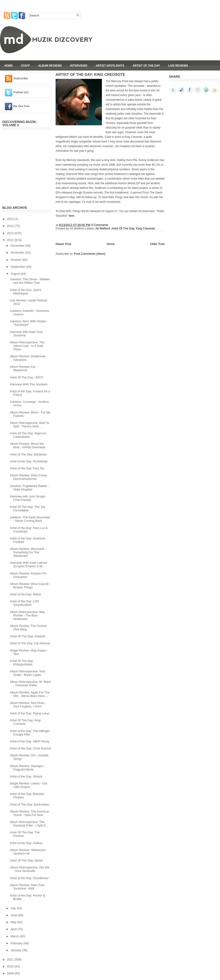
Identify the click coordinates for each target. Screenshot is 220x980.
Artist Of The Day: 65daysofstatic (22, 663)
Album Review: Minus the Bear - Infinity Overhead (27, 445)
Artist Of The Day (146, 66)
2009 (11, 973)
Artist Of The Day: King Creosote (25, 722)
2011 (11, 959)
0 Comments (100, 225)
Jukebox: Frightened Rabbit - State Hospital (29, 488)
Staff (25, 66)
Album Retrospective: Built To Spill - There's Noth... (29, 425)
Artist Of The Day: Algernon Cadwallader (28, 435)
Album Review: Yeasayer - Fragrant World (27, 768)
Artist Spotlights (110, 66)
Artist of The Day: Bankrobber (30, 804)
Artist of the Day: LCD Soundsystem (24, 603)
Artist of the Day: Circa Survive (30, 748)
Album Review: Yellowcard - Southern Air (28, 852)
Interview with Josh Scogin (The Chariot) (27, 498)
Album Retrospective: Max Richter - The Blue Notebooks (27, 615)
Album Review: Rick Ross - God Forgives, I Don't (28, 705)
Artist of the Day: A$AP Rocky (30, 741)
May (14, 922)
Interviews (79, 66)
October (16, 260)
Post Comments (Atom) (90, 254)
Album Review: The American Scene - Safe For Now (29, 813)
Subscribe (21, 78)
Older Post (157, 244)
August (16, 274)
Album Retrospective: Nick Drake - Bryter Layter (27, 673)
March (15, 936)
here (71, 216)
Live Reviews (178, 66)
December (18, 246)
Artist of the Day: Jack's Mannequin (25, 292)
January (16, 950)
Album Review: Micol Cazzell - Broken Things (30, 586)
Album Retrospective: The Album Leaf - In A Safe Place (27, 346)
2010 (11, 966)
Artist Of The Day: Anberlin (28, 636)
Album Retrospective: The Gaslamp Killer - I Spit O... (29, 824)
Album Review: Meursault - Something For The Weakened (28, 552)
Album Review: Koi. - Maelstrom (24, 368)
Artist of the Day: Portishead (28, 461)
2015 (11, 219)
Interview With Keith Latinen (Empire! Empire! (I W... (28, 564)
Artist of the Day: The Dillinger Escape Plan (30, 733)
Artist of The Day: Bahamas (28, 454)
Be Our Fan (22, 106)
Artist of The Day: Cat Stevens (30, 643)
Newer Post (63, 244)
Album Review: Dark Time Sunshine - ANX (27, 887)
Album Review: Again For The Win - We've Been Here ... (30, 694)
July (14, 908)
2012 (11, 240)
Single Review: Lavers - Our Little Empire (28, 785)
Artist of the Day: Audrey (26, 843)
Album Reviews (50, 66)
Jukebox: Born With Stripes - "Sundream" (29, 323)
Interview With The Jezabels (28, 384)
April (14, 929)
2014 (11, 226)
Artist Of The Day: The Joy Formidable (27, 509)
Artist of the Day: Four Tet (27, 468)
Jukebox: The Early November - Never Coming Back (30, 519)
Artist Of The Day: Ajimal (26, 860)
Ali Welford (103, 228)
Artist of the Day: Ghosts (26, 776)
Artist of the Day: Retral (25, 594)
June (14, 915)
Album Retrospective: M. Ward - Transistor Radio (30, 683)
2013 (11, 233)
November (18, 253)
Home (9, 66)
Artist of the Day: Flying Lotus (29, 713)
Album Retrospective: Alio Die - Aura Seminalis (30, 869)
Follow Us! (21, 92)
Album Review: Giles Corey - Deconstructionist (29, 477)
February (17, 943)
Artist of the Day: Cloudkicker (29, 878)
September (18, 267)
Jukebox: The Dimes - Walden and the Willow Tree (30, 281)
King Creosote (145, 228)
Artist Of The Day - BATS (26, 377)
